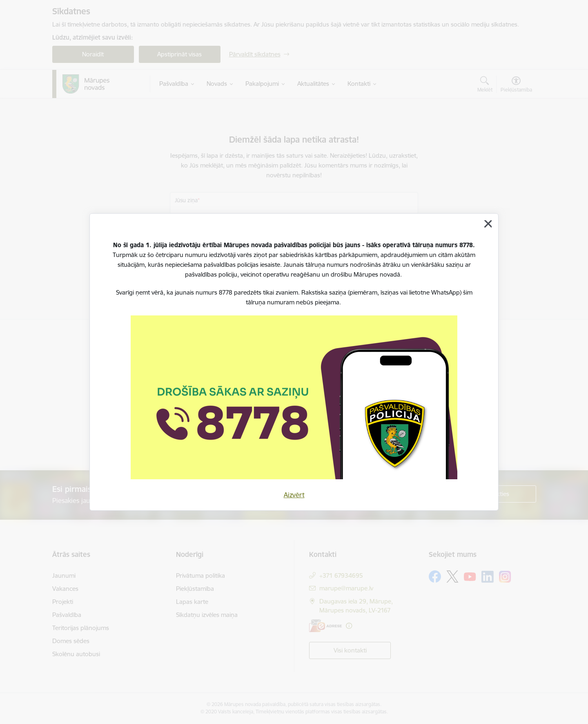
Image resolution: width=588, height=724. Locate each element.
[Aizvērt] (488, 224)
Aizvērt (294, 495)
